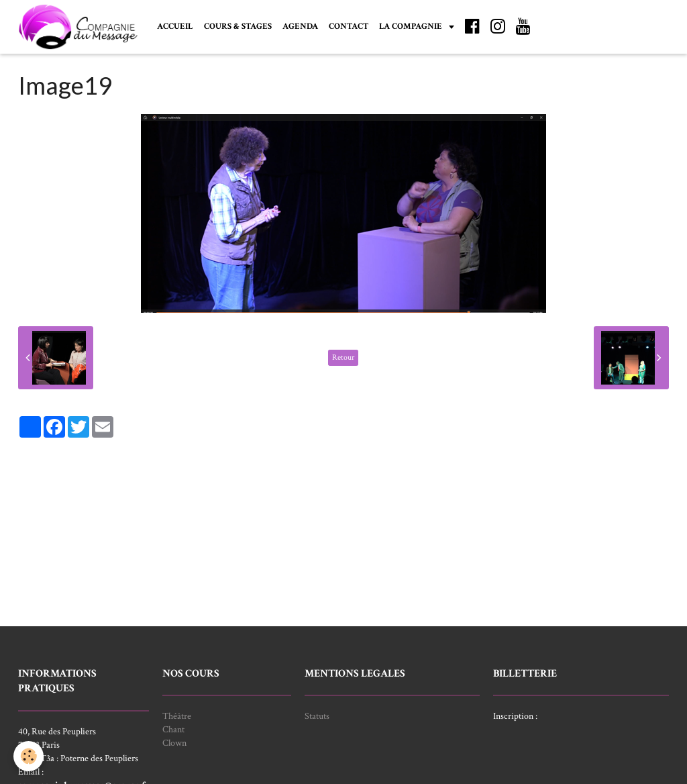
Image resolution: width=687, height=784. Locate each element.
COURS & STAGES (238, 26)
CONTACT (349, 26)
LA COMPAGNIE (412, 26)
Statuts (317, 716)
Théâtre (177, 716)
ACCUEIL (175, 26)
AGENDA (300, 26)
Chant (173, 730)
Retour (343, 357)
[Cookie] (29, 756)
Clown (174, 743)
